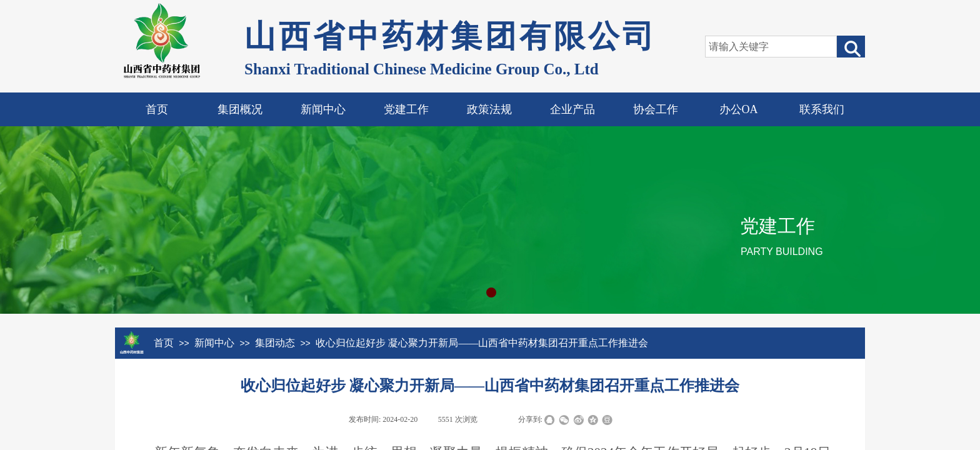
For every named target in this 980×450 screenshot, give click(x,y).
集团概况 (240, 109)
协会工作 (656, 109)
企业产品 (572, 109)
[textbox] (771, 47)
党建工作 (406, 109)
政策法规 (489, 109)
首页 (157, 109)
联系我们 (822, 109)
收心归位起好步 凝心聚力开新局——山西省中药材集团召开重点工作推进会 (482, 343)
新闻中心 (323, 109)
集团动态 (275, 343)
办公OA (739, 109)
